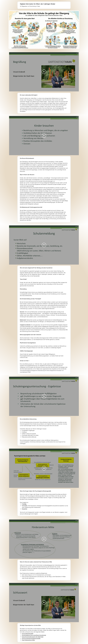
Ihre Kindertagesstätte (28, 633)
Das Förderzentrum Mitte (28, 640)
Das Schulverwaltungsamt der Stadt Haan (33, 637)
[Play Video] (44, 72)
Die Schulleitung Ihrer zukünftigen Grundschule (34, 635)
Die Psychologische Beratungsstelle (31, 638)
